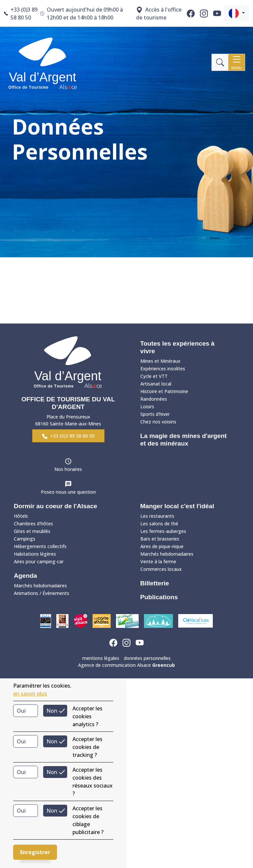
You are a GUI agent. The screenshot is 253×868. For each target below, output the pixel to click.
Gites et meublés (32, 531)
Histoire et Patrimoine (164, 391)
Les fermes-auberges (163, 531)
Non (52, 711)
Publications (159, 597)
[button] (236, 13)
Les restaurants (157, 516)
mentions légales (101, 658)
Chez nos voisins (158, 422)
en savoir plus (30, 694)
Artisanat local (156, 384)
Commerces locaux (161, 569)
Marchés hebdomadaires (40, 586)
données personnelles (147, 658)
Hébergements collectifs (40, 546)
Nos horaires (68, 469)
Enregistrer (35, 852)
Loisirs (147, 406)
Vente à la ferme (158, 561)
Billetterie (155, 583)
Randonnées (154, 399)
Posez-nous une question (68, 492)
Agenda (25, 576)
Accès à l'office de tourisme (159, 14)
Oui (21, 711)
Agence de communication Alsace (126, 665)
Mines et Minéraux (160, 361)
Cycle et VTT (154, 376)
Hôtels (21, 516)
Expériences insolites (163, 369)
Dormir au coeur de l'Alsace (56, 506)
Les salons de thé (159, 524)
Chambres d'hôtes (33, 524)
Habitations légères (35, 554)
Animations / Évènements (42, 593)
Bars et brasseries (160, 539)
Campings (25, 539)
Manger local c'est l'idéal (177, 506)
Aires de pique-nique (162, 546)
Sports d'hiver (155, 414)
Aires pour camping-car (39, 561)
